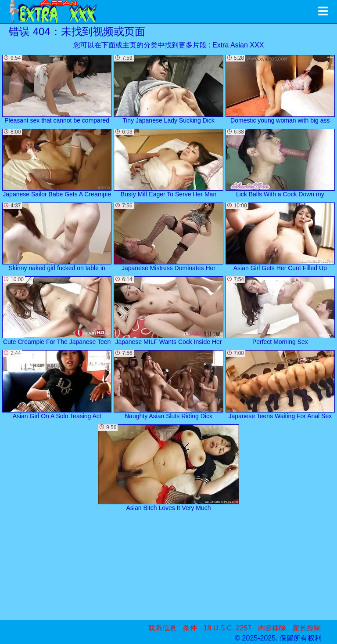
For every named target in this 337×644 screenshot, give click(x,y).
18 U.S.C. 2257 (228, 628)
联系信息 (162, 628)
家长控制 (307, 628)
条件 (190, 628)
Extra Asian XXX (238, 45)
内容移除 (272, 628)
